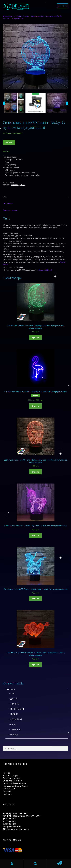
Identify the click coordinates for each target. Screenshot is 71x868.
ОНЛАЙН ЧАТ (11, 819)
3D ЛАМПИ (18, 16)
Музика (14, 714)
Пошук (36, 864)
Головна (9, 16)
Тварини (15, 704)
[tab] (36, 197)
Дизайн (26, 16)
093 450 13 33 (11, 824)
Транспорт (16, 729)
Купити (9, 142)
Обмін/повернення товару (17, 829)
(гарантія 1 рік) (45, 270)
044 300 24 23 (11, 821)
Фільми (14, 735)
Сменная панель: (10, 210)
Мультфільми (17, 709)
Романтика (16, 719)
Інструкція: (8, 203)
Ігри (12, 693)
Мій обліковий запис (12, 864)
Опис (5, 197)
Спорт (14, 724)
